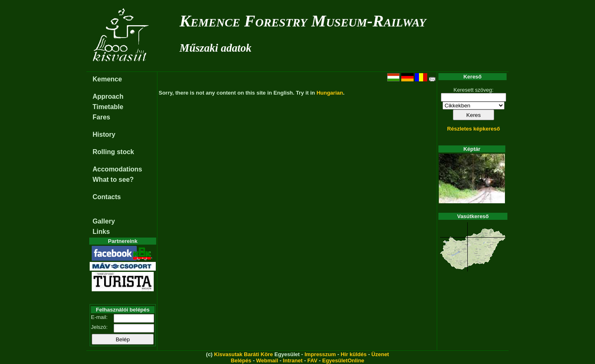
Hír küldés (353, 354)
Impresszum (320, 354)
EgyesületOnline (343, 360)
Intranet (293, 360)
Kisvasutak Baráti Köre (243, 354)
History (104, 134)
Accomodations (117, 169)
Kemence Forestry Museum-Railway (303, 21)
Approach (108, 96)
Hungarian (330, 93)
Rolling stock (113, 152)
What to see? (113, 180)
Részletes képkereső (474, 129)
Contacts (107, 197)
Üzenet (380, 354)
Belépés (241, 360)
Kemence (107, 79)
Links (101, 232)
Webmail (267, 360)
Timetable (108, 107)
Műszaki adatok (216, 48)
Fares (101, 117)
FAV (312, 360)
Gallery (104, 221)
